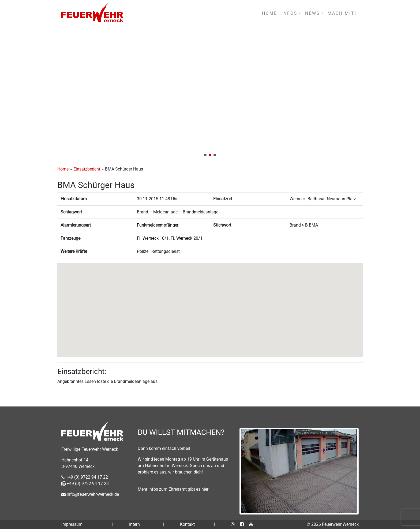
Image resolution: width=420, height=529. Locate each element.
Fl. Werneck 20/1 (187, 238)
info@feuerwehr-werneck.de (90, 494)
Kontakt (187, 524)
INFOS (290, 13)
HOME (270, 13)
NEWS (313, 13)
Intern (134, 524)
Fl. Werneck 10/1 (153, 238)
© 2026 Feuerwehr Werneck (333, 524)
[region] (210, 93)
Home (63, 169)
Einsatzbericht (87, 169)
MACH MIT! (342, 13)
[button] (210, 93)
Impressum (72, 524)
